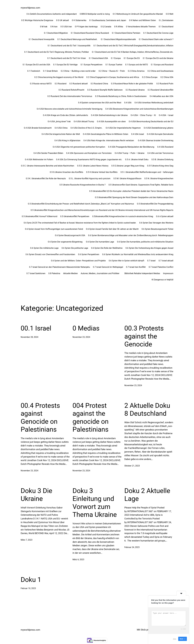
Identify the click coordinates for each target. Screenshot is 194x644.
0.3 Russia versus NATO (41, 84)
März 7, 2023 (27, 540)
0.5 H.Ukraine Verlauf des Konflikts (102, 172)
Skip (175, 639)
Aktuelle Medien (70, 273)
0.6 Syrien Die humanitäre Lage (100, 242)
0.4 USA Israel (138, 134)
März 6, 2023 (78, 559)
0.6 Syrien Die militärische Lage (44, 248)
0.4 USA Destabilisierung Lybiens (159, 128)
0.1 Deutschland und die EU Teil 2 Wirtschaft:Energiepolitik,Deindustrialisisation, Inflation (133, 46)
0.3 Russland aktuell (79, 84)
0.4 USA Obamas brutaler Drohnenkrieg (156, 140)
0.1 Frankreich (34, 71)
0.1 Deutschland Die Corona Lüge (158, 33)
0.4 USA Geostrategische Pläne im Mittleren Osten (106, 134)
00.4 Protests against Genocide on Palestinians (40, 417)
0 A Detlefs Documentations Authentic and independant (52, 14)
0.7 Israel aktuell (166, 261)
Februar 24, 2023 (132, 547)
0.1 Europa (116, 58)
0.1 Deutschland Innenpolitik (42, 39)
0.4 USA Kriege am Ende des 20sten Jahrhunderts (65, 115)
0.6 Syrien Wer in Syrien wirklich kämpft (126, 261)
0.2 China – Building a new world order (78, 71)
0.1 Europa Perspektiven (91, 65)
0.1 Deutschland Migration (56, 33)
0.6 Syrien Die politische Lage (75, 248)
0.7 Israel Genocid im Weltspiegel (108, 267)
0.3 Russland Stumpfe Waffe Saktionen (105, 90)
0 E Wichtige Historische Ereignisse (37, 20)
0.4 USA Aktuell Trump (84, 121)
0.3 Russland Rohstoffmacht (71, 90)
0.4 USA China (61, 128)
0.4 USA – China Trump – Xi (143, 115)
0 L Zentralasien (166, 20)
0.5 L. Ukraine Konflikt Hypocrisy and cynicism (90, 179)
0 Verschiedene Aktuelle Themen (141, 27)
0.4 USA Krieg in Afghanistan (67, 140)
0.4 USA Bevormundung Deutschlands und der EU (151, 121)
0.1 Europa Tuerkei (114, 65)
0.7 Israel (151, 261)
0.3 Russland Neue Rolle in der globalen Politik (132, 84)
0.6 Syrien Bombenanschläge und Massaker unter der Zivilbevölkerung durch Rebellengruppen (131, 235)
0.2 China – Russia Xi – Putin (112, 71)
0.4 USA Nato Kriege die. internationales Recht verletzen (109, 140)
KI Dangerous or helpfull (162, 280)
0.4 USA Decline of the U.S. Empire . (87, 128)
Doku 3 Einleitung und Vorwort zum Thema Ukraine (95, 503)
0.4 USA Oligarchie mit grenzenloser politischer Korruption (79, 147)
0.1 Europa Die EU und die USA (36, 65)
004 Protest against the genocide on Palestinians (91, 417)
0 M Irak (44, 27)
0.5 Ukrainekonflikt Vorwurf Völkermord (39, 216)
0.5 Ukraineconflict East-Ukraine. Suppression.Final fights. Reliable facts (141, 185)
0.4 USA (128, 103)
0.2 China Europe (150, 77)
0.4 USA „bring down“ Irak (59, 121)
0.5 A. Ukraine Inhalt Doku (137, 160)
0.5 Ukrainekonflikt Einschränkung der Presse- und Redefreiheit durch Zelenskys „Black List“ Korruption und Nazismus (81, 204)
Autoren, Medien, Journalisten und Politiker (101, 273)
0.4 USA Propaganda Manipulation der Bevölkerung (131, 147)
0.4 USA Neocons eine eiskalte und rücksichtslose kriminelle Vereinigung (70, 109)
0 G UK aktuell (63, 20)
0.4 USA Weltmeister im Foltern (39, 160)
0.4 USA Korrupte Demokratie (160, 134)
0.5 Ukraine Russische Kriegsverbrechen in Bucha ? (82, 185)
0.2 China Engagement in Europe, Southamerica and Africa (113, 77)
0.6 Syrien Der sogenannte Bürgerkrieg (65, 242)
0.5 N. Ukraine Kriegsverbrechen (159, 179)
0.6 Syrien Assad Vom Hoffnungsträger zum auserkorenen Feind (54, 229)
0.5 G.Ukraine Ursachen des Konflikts (66, 172)
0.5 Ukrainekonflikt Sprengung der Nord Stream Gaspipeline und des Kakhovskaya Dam (134, 197)
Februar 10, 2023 (28, 588)
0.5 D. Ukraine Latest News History (93, 166)
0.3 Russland (61, 84)
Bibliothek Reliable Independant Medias (142, 273)
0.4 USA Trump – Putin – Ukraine (130, 153)
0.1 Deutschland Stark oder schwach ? (156, 39)
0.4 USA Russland (165, 147)
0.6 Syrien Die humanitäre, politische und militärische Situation (145, 242)
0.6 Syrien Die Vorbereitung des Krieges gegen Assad (149, 248)
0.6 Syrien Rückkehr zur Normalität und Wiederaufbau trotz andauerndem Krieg (138, 254)
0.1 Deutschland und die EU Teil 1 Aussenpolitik (69, 46)
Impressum (168, 273)
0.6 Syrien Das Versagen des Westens (156, 223)
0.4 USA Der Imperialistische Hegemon (123, 128)
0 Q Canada (106, 27)
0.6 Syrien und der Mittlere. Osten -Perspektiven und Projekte (78, 261)
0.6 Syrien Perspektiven (89, 254)
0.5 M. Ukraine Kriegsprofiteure (127, 179)
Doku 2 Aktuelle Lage (147, 495)
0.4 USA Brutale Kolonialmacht (38, 128)
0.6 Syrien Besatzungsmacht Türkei (157, 229)
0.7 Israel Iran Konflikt (136, 267)
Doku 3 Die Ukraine (37, 495)
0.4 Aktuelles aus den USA (161, 96)
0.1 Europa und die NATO (137, 65)
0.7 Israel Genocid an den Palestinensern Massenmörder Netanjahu (60, 267)
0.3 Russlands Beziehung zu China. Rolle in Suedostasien (121, 96)
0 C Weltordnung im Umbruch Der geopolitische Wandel (138, 14)
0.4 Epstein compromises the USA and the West (100, 103)
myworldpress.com (30, 8)
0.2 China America (136, 71)
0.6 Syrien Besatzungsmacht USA (70, 235)
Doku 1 (31, 580)
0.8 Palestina (54, 273)
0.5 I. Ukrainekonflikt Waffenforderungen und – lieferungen (147, 172)
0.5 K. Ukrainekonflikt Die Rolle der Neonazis (46, 179)
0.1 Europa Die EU (132, 58)
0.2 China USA (167, 77)
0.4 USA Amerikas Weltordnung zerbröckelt (154, 103)
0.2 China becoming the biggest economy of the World (59, 77)
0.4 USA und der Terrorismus (160, 153)
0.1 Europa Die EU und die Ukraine (158, 58)
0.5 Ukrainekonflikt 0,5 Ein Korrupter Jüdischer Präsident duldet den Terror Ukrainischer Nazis (131, 191)
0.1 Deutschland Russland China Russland (90, 33)
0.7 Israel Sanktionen (36, 273)
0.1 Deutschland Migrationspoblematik (118, 39)
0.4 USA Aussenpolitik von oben (111, 121)
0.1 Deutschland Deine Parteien (126, 33)
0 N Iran (54, 27)
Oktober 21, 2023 (132, 466)
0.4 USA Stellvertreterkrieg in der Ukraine (109, 115)
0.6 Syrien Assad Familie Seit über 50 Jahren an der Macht (112, 229)
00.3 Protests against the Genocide (144, 336)
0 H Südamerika (79, 20)
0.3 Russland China (99, 84)
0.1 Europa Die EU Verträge (65, 65)
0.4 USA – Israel (166, 115)
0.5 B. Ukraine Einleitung (162, 160)
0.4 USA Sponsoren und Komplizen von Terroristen (89, 153)
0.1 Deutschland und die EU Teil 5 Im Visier (67, 58)
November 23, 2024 (81, 337)
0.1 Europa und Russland (162, 65)
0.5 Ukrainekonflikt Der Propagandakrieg (155, 204)
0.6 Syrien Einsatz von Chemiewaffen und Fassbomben (50, 254)
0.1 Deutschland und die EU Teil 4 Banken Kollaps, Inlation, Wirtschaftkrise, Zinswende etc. (133, 52)
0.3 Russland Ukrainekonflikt (161, 90)
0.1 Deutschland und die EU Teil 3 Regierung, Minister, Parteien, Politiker (57, 52)
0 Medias (86, 328)
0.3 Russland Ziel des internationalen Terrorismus (70, 96)
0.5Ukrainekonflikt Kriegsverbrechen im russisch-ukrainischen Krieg (123, 216)
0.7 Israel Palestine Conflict (161, 267)
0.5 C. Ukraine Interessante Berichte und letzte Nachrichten (48, 166)
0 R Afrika (119, 27)
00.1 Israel (36, 328)
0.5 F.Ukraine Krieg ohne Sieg (160, 166)
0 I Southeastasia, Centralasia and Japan (108, 20)
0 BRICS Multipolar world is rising (95, 14)
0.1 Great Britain (50, 71)
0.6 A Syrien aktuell (165, 216)
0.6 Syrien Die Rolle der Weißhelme (107, 248)
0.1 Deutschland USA (98, 58)
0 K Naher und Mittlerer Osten (142, 20)
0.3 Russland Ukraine (135, 90)
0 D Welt (170, 14)
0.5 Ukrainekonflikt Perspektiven (75, 216)
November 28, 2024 (30, 337)
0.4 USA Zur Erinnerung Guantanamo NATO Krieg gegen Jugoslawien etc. (89, 160)
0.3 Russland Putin (165, 84)
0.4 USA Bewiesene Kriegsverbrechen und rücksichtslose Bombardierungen (139, 109)
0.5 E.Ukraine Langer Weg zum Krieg (128, 166)
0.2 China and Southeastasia (160, 71)
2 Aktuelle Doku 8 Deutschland (147, 409)
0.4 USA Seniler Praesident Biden (48, 153)
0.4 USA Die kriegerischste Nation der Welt (61, 134)
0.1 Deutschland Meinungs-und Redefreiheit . (78, 39)
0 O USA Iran (66, 27)
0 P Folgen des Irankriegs (86, 27)
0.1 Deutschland (166, 27)
